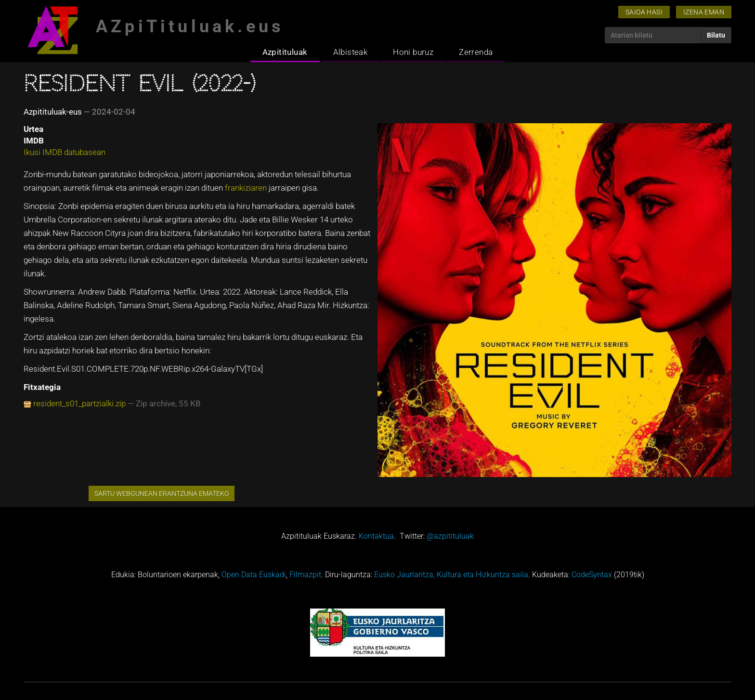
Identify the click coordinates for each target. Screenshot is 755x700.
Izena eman (704, 12)
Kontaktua (376, 536)
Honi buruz (413, 52)
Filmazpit (305, 575)
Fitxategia (42, 387)
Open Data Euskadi (254, 575)
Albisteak (351, 52)
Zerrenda (476, 52)
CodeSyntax (592, 575)
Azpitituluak (285, 52)
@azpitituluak (450, 536)
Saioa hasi (644, 12)
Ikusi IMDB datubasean (65, 152)
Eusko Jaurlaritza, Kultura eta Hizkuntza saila (451, 575)
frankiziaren (246, 188)
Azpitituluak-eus (53, 112)
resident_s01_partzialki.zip (79, 403)
